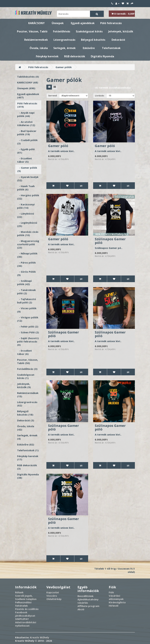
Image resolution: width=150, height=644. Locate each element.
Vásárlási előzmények (116, 597)
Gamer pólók (64, 67)
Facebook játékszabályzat (25, 614)
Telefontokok (111, 48)
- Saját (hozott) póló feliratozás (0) (28, 341)
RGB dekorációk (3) (27, 467)
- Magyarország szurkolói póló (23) (28, 244)
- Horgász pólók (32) (28, 197)
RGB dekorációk (75, 56)
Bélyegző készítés (93, 40)
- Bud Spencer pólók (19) (27, 133)
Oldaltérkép (54, 599)
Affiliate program (88, 606)
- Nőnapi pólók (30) (27, 255)
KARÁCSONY (36, 23)
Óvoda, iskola (39, 48)
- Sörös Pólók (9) (26, 273)
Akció (81, 609)
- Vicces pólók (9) (27, 310)
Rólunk (19, 592)
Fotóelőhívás (62, 31)
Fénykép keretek (47, 56)
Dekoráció (118, 40)
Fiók (111, 592)
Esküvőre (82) (26, 444)
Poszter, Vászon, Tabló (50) (28, 361)
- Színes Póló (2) (28, 332)
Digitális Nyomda (102, 56)
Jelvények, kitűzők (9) (24, 385)
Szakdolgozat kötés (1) (26, 376)
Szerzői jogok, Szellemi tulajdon (26, 597)
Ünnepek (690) (26, 88)
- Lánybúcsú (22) (26, 215)
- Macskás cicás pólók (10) (28, 233)
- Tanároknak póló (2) (26, 292)
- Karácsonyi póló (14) (26, 206)
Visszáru (52, 596)
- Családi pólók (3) (27, 142)
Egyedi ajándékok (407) (28, 96)
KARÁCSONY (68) (28, 82)
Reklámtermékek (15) (28, 395)
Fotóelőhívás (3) (27, 369)
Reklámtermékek (36, 40)
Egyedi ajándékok (83, 23)
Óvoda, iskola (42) (26, 428)
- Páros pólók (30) (26, 264)
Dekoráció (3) (26, 420)
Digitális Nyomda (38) (28, 476)
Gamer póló (58, 146)
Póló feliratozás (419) (27, 105)
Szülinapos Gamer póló (110, 241)
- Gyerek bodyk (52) (28, 179)
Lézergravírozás (64, 40)
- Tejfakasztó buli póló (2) (27, 301)
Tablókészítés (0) (28, 77)
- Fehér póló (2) (28, 326)
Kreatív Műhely (39, 637)
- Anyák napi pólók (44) (26, 114)
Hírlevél (113, 606)
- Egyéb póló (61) (26, 151)
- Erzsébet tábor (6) (25, 352)
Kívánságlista (117, 602)
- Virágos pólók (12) (28, 319)
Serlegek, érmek (65, 48)
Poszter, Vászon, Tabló (32, 31)
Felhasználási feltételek (23, 604)
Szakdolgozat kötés (89, 31)
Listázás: (100, 96)
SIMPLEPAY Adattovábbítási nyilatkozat (26, 622)
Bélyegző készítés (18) (25, 413)
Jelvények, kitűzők (121, 31)
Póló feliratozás (111, 23)
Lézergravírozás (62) (27, 404)
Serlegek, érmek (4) (27, 437)
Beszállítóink (85, 596)
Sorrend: (53, 96)
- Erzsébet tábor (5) (25, 160)
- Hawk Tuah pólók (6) (26, 188)
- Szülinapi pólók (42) (24, 282)
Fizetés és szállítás (27, 609)
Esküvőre (89, 48)
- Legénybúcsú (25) (27, 224)
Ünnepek (58, 23)
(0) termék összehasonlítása (113, 88)
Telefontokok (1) (28, 450)
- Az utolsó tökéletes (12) (26, 123)
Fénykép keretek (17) (28, 458)
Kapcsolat (53, 592)
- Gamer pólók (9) (27, 169)
